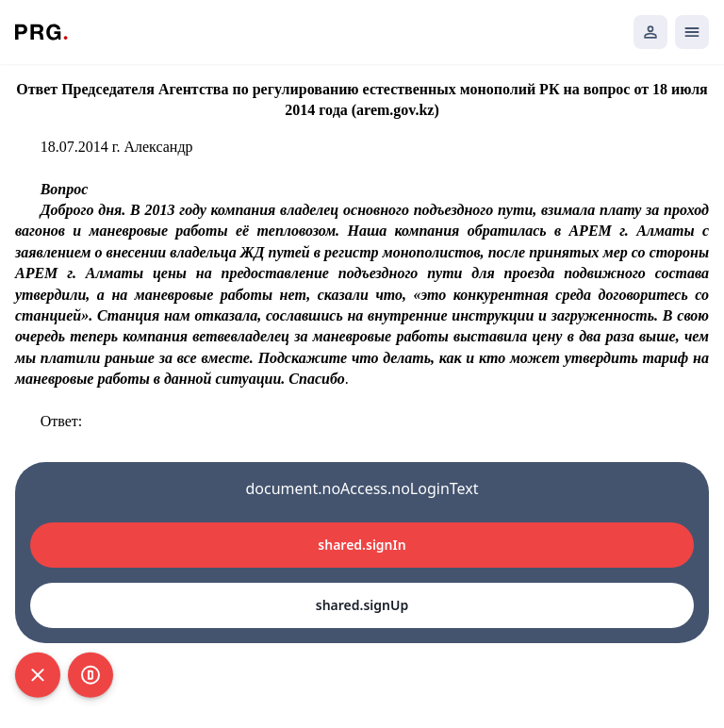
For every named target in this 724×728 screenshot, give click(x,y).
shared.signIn (362, 545)
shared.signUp (362, 605)
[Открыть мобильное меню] (692, 32)
